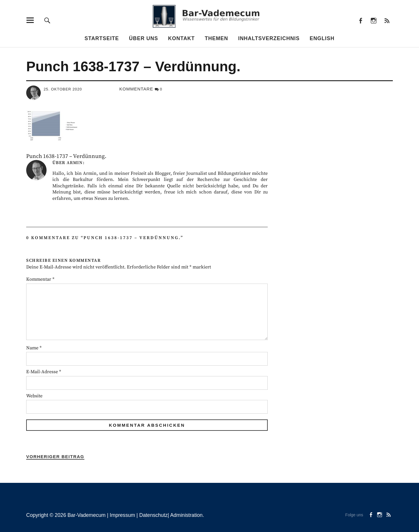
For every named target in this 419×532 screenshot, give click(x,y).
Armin (75, 163)
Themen (216, 38)
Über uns (143, 38)
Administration (186, 515)
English (322, 38)
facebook (360, 20)
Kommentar (40, 279)
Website (34, 396)
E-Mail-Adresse (44, 372)
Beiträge (387, 20)
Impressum (122, 515)
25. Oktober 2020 (63, 89)
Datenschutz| (155, 515)
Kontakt (182, 38)
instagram (374, 20)
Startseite (102, 38)
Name (34, 348)
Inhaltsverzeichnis (269, 38)
